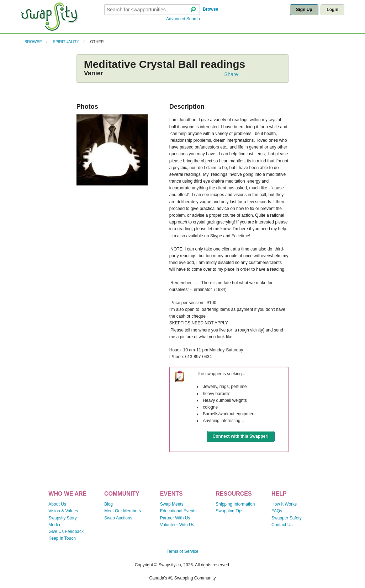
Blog (109, 504)
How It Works (284, 504)
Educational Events (178, 511)
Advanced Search (183, 19)
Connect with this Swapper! (241, 436)
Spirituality (66, 42)
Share (231, 74)
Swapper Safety (287, 518)
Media (54, 525)
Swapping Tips (229, 511)
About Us (57, 504)
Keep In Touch (62, 538)
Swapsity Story (62, 518)
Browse (210, 9)
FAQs (277, 511)
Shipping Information (235, 504)
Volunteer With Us (177, 525)
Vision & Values (63, 511)
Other (97, 42)
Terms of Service (182, 551)
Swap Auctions (118, 518)
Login (332, 10)
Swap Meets (172, 504)
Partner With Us (175, 518)
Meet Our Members (123, 511)
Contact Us (282, 525)
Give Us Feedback (66, 532)
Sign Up (304, 10)
